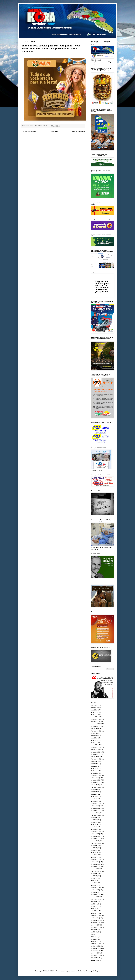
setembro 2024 (95, 916)
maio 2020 (94, 794)
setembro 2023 (95, 888)
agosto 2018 (95, 745)
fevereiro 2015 (95, 705)
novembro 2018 (96, 752)
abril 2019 (94, 764)
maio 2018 (94, 738)
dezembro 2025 (96, 951)
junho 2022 (94, 853)
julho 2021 (94, 827)
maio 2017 (94, 710)
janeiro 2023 (95, 869)
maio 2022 (94, 850)
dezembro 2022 (96, 867)
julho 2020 (94, 799)
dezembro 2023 (96, 895)
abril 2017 (94, 708)
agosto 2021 (95, 829)
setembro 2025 (95, 944)
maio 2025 (94, 934)
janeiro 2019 (95, 757)
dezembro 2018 (96, 754)
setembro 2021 (95, 832)
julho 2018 (94, 743)
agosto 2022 (95, 857)
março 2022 (95, 846)
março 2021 (95, 818)
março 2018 (95, 733)
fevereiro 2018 (95, 731)
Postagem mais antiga (78, 131)
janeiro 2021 (95, 813)
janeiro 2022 (95, 841)
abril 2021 (94, 820)
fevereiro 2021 (95, 815)
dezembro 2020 (96, 811)
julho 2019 (94, 771)
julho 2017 (94, 715)
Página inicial (54, 131)
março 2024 (95, 902)
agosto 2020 (95, 801)
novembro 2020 (96, 808)
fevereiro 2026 (95, 955)
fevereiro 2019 (95, 759)
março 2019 (95, 761)
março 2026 (95, 958)
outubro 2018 (95, 750)
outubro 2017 (95, 722)
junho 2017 (94, 712)
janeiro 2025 (95, 925)
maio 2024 (94, 906)
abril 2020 (94, 792)
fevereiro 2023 (95, 871)
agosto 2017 (95, 717)
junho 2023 (94, 881)
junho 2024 (94, 909)
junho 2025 (94, 937)
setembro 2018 (95, 747)
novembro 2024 (96, 920)
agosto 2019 (95, 773)
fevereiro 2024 (95, 899)
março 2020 (95, 790)
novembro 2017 (96, 724)
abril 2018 (94, 736)
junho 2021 (94, 825)
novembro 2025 (96, 948)
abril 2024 (94, 904)
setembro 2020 (95, 803)
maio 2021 (94, 822)
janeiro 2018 (95, 729)
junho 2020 (94, 797)
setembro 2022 (95, 860)
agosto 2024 (95, 913)
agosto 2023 (95, 885)
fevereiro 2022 (95, 843)
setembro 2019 (95, 775)
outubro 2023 (95, 890)
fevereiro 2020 (95, 787)
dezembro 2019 (96, 782)
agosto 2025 (95, 941)
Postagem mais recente (29, 131)
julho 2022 (94, 855)
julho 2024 (94, 911)
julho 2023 (94, 883)
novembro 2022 (96, 864)
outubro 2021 (95, 834)
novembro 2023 (96, 892)
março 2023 (95, 874)
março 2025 (95, 930)
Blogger (97, 971)
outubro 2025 (95, 946)
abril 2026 (94, 960)
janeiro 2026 (95, 953)
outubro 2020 (95, 806)
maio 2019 (94, 766)
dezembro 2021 (96, 839)
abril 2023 (94, 876)
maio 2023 (94, 878)
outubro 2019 (95, 778)
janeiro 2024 (95, 897)
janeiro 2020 (95, 785)
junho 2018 (94, 740)
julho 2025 (94, 939)
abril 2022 (94, 848)
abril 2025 (94, 932)
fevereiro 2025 (95, 927)
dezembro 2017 (96, 726)
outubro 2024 (95, 918)
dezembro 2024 (96, 923)
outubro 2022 (95, 862)
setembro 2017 (95, 719)
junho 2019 (94, 768)
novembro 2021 (96, 836)
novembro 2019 (96, 780)
